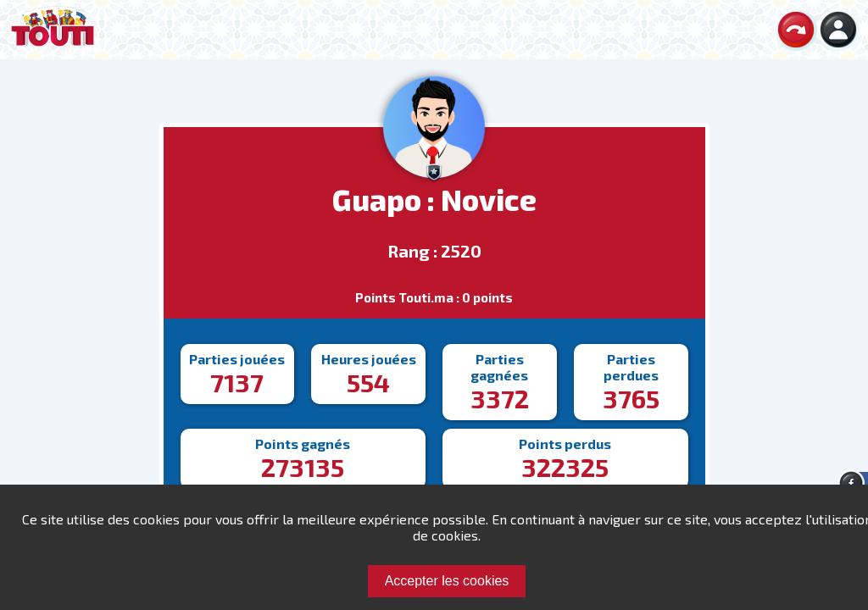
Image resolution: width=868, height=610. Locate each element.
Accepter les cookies (447, 581)
